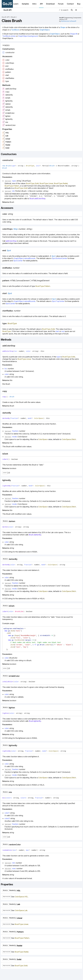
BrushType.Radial (61, 183)
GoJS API (7, 10)
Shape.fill (74, 34)
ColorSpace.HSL (21, 897)
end (63, 331)
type (58, 357)
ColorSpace (39, 418)
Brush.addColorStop (37, 198)
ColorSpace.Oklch (69, 439)
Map (16, 229)
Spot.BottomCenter (59, 258)
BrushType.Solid (32, 183)
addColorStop (11, 241)
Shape (63, 27)
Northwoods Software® (69, 21)
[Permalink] (15, 160)
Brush (13, 17)
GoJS (7, 4)
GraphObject (45, 30)
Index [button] (6, 45)
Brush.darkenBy (35, 535)
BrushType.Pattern (12, 186)
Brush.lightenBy (35, 721)
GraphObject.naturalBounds (25, 258)
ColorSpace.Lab (21, 910)
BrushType (30, 166)
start (57, 331)
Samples (25, 4)
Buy (79, 4)
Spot (9, 250)
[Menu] (77, 10)
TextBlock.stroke (9, 36)
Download (50, 4)
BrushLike (19, 612)
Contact (70, 4)
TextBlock (15, 30)
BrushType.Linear (46, 183)
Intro (34, 4)
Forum (61, 4)
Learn (16, 4)
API (41, 4)
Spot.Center (18, 261)
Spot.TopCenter (58, 301)
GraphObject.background (28, 36)
